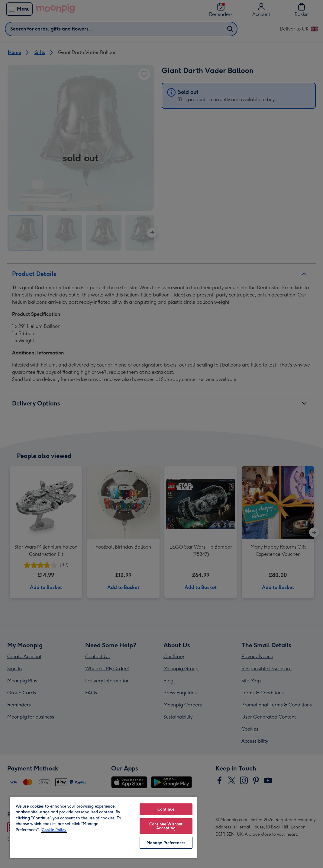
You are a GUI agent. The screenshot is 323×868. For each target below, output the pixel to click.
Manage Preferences (166, 843)
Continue (166, 809)
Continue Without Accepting (166, 826)
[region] (103, 827)
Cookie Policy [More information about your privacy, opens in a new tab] (54, 830)
